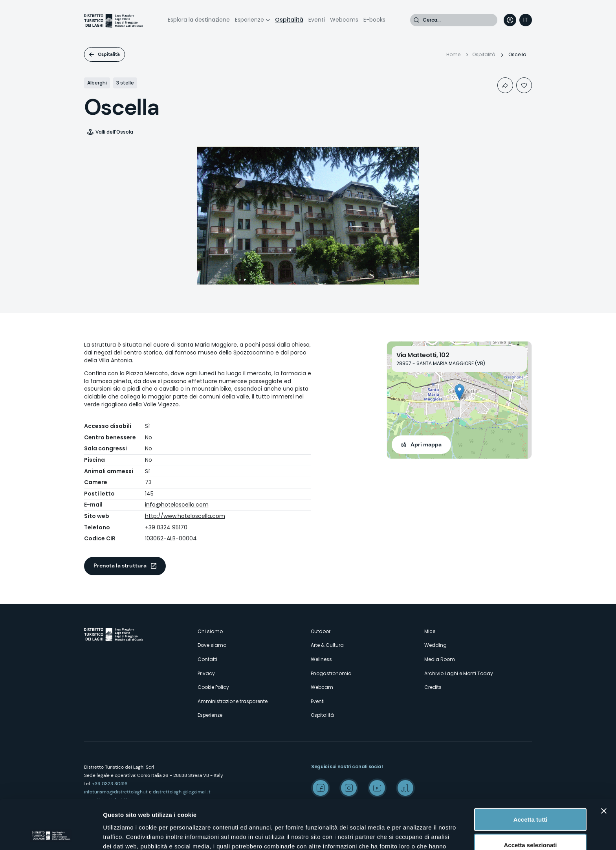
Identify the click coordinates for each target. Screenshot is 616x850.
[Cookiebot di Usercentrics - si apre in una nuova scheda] (51, 835)
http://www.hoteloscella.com (185, 516)
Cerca (416, 20)
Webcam (322, 687)
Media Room (440, 659)
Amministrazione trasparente (233, 701)
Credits (433, 687)
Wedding (435, 645)
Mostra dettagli (413, 834)
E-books (374, 20)
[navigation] (526, 20)
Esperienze (249, 20)
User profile (510, 20)
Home (453, 54)
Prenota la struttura (120, 565)
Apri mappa (426, 444)
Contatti (207, 659)
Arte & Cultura (327, 645)
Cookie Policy (213, 687)
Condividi (505, 85)
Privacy (206, 673)
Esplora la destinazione (199, 20)
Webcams (344, 20)
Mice (430, 631)
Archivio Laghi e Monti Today (459, 673)
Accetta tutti (531, 773)
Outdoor (321, 631)
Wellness (321, 659)
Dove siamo (212, 645)
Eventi (317, 20)
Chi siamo (210, 631)
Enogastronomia (331, 673)
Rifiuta (531, 824)
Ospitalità (289, 20)
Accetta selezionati (530, 799)
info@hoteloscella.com (177, 505)
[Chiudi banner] (604, 764)
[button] (459, 392)
